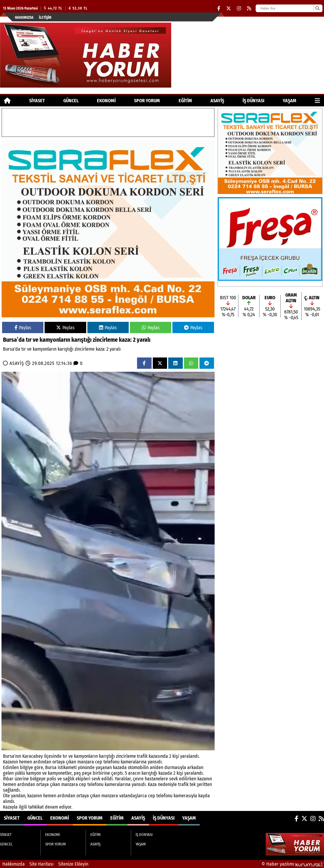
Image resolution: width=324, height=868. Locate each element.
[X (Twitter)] (229, 8)
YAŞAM (290, 101)
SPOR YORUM (147, 101)
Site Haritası (41, 864)
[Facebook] (219, 8)
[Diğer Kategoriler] (317, 101)
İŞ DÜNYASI (253, 101)
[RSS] (249, 8)
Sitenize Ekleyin (73, 864)
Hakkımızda (24, 18)
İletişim (45, 18)
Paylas (23, 328)
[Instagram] (239, 8)
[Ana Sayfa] (7, 101)
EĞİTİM (185, 101)
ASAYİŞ (217, 101)
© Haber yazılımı (293, 864)
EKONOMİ (106, 101)
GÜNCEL (71, 101)
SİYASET (37, 101)
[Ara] (317, 8)
